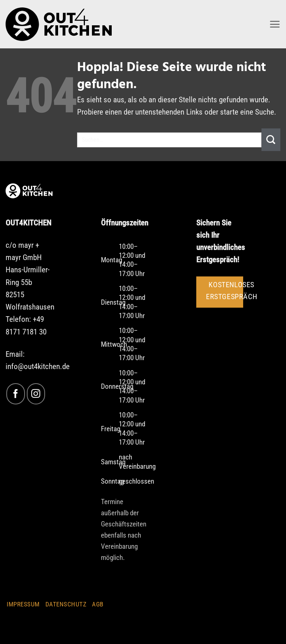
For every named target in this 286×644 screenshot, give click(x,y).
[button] (274, 24)
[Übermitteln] (271, 140)
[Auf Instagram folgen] (36, 394)
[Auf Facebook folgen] (15, 394)
